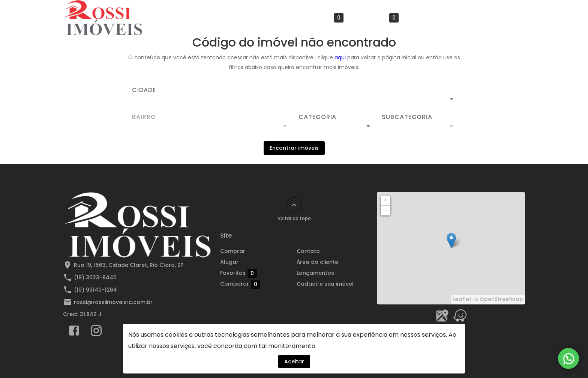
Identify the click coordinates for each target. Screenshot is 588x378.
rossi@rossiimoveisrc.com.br (113, 302)
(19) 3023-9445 (95, 277)
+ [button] (386, 200)
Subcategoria (407, 117)
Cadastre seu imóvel (325, 284)
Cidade (144, 90)
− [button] (386, 210)
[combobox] (294, 96)
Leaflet (462, 299)
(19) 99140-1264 (95, 290)
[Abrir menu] (513, 18)
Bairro (144, 117)
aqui (340, 57)
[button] (336, 126)
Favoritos (325, 18)
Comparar (379, 18)
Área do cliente (473, 18)
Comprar (246, 18)
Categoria (317, 117)
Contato (425, 18)
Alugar (283, 18)
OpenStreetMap (501, 299)
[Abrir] (451, 99)
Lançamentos (315, 273)
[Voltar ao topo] (294, 205)
